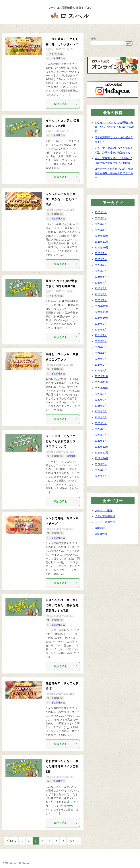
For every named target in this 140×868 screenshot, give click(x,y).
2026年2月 (101, 224)
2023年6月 (101, 411)
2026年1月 (101, 230)
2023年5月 (101, 417)
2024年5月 (101, 347)
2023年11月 (101, 382)
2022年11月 (101, 452)
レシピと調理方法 (56, 58)
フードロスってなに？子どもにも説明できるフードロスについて (62, 441)
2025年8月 (101, 259)
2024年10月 (101, 318)
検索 (93, 39)
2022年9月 (101, 464)
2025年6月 (101, 271)
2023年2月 (101, 435)
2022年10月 (101, 458)
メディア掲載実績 (105, 516)
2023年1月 (101, 441)
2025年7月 (101, 265)
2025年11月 (101, 241)
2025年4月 (101, 283)
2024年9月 (101, 324)
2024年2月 (101, 364)
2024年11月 (101, 312)
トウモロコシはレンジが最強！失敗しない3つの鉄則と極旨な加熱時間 (114, 127)
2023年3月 (101, 429)
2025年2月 (101, 294)
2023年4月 (101, 423)
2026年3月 (101, 218)
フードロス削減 (55, 53)
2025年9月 (101, 253)
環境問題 (71, 456)
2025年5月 (101, 277)
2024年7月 (101, 335)
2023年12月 (101, 376)
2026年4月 (101, 212)
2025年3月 (101, 288)
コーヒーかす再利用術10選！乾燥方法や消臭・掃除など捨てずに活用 (114, 173)
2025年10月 (101, 247)
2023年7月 (101, 406)
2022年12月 (101, 447)
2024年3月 (101, 359)
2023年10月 (101, 388)
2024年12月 (101, 306)
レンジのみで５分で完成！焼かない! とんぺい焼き (62, 199)
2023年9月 (101, 394)
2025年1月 (101, 300)
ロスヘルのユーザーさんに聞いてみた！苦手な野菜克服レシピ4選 (62, 605)
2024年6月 (101, 341)
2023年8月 (101, 400)
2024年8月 (101, 329)
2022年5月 (101, 476)
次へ (72, 841)
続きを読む (66, 104)
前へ (13, 841)
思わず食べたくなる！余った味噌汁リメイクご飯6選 (62, 766)
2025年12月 (101, 236)
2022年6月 (101, 470)
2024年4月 (101, 353)
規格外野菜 (101, 534)
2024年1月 (101, 370)
